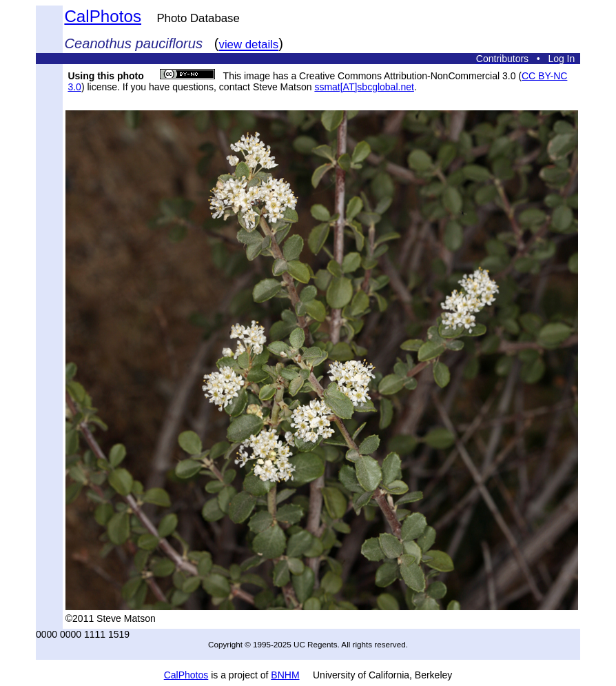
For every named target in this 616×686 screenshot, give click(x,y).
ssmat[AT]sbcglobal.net (364, 87)
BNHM (285, 675)
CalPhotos (103, 16)
